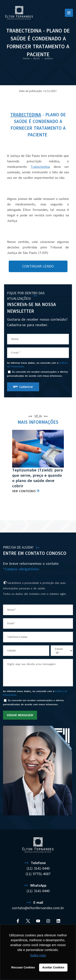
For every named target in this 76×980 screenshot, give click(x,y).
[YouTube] (38, 921)
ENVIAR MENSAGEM (20, 715)
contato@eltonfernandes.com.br (38, 908)
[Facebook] (18, 921)
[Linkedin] (58, 921)
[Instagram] (48, 921)
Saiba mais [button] (38, 955)
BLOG (37, 58)
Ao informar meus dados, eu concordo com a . (37, 365)
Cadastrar (26, 387)
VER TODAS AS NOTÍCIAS (52, 510)
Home (26, 58)
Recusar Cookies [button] (23, 967)
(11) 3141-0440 (38, 868)
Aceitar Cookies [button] (53, 967)
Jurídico (49, 58)
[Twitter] (28, 921)
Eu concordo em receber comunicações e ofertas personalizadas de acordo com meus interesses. (37, 374)
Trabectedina (26, 115)
